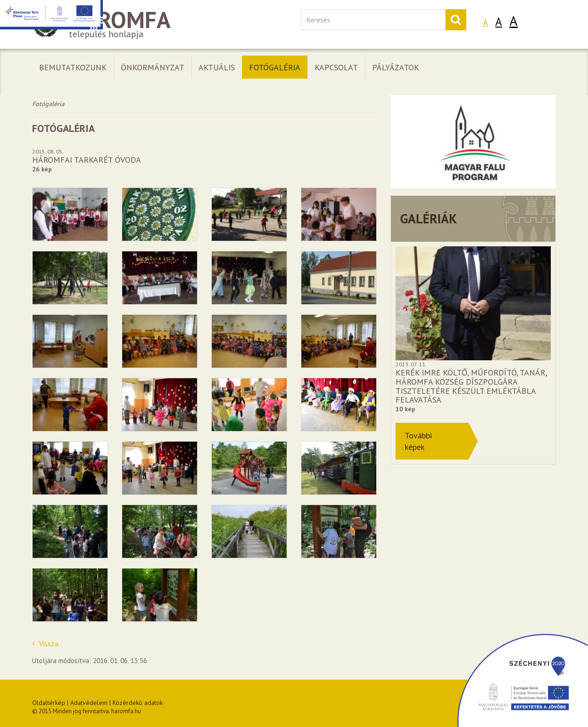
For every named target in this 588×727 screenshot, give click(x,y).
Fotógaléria (275, 67)
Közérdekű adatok (138, 703)
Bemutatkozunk (73, 67)
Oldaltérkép (49, 703)
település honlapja (160, 25)
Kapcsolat (336, 67)
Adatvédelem (89, 703)
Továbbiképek (418, 441)
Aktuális (217, 67)
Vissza (45, 643)
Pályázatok (396, 67)
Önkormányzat (153, 67)
